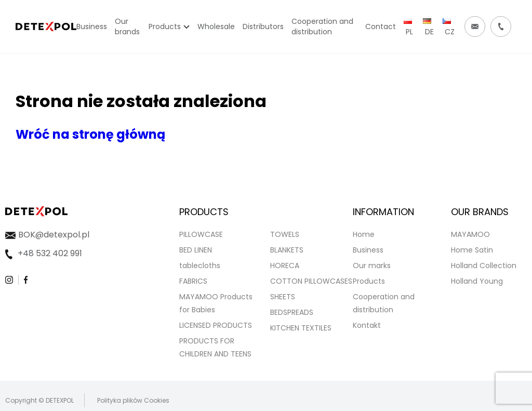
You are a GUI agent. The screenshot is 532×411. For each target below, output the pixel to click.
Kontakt (367, 325)
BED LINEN (196, 250)
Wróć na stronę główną (90, 134)
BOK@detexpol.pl (54, 235)
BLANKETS (287, 250)
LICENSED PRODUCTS (216, 325)
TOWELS (285, 234)
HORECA (285, 266)
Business (368, 250)
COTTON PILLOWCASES (311, 281)
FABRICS (193, 281)
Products (369, 281)
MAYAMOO (470, 234)
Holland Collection (484, 266)
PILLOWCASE (201, 234)
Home (364, 234)
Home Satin (472, 250)
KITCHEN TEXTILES (301, 328)
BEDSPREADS (292, 312)
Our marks (372, 266)
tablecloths (200, 266)
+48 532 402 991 (50, 253)
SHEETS (283, 297)
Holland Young (477, 281)
